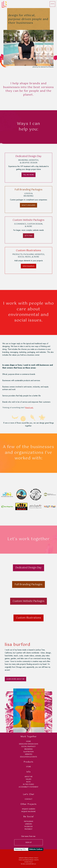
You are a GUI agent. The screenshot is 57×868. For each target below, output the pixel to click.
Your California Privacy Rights (29, 860)
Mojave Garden (29, 809)
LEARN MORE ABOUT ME (15, 679)
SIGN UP (29, 842)
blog (28, 782)
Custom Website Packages (28, 601)
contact (28, 799)
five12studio (50, 67)
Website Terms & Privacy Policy (29, 858)
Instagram (29, 821)
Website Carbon (36, 849)
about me (29, 777)
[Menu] (52, 4)
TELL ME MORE (28, 175)
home (28, 741)
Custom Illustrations (28, 618)
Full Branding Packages (28, 584)
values (28, 779)
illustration (29, 752)
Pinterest (28, 829)
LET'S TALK (29, 236)
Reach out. (29, 408)
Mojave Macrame (28, 811)
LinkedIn (28, 824)
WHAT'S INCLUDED (28, 205)
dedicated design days (29, 744)
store (29, 767)
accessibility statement (28, 787)
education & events (29, 757)
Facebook (28, 826)
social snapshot (28, 746)
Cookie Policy (29, 862)
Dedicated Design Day (28, 568)
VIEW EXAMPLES (29, 266)
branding (29, 749)
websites (29, 754)
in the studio (28, 784)
